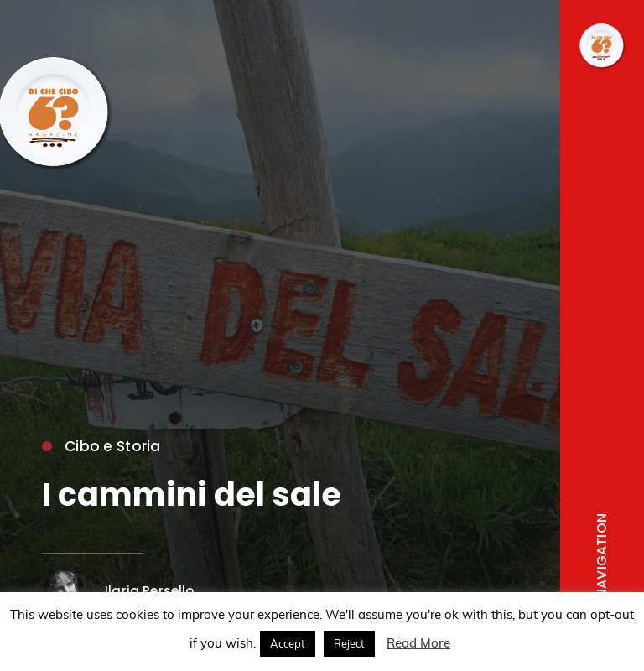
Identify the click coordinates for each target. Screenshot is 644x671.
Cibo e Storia (101, 446)
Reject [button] (349, 643)
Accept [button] (288, 643)
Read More (418, 643)
